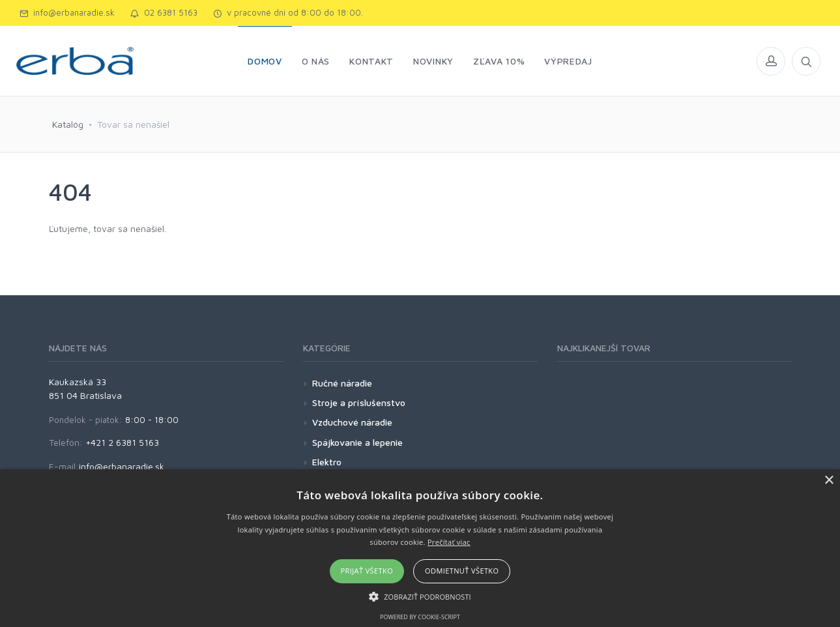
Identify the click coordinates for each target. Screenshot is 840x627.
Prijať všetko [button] (367, 571)
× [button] (829, 481)
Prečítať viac (449, 542)
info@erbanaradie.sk (67, 12)
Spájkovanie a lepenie (357, 442)
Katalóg (68, 124)
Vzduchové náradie (352, 422)
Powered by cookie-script (420, 617)
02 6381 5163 (164, 12)
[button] (420, 596)
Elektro (327, 462)
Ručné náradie (342, 383)
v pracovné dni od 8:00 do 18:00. (288, 12)
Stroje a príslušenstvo (359, 402)
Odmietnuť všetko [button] (462, 571)
